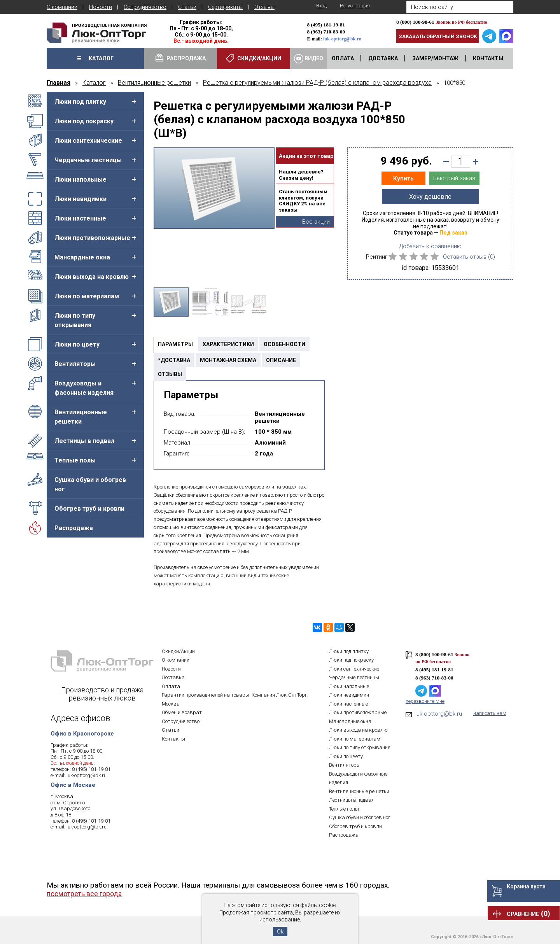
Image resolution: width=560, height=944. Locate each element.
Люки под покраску (84, 121)
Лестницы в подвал (84, 441)
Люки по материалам (87, 296)
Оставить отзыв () (469, 257)
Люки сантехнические (88, 141)
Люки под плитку (80, 102)
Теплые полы (75, 460)
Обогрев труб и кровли (89, 509)
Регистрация (355, 6)
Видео (309, 59)
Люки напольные (80, 180)
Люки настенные (80, 218)
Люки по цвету (77, 344)
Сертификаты (225, 7)
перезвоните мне (425, 701)
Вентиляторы (75, 364)
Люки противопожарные (92, 238)
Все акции (316, 222)
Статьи (187, 7)
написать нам (490, 713)
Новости (101, 7)
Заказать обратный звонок (438, 36)
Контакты (173, 739)
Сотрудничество (145, 7)
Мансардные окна (82, 257)
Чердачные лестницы (88, 160)
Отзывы (264, 7)
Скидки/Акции (178, 651)
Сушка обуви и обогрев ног (90, 484)
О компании (62, 7)
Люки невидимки (80, 199)
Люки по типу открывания (75, 320)
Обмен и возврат (182, 712)
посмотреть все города (84, 894)
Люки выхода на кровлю (92, 277)
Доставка (173, 677)
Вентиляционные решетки (81, 417)
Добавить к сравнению (430, 246)
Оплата (171, 686)
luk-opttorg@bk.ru (342, 39)
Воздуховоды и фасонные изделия (84, 388)
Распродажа (74, 528)
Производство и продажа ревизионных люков (102, 694)
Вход (321, 6)
